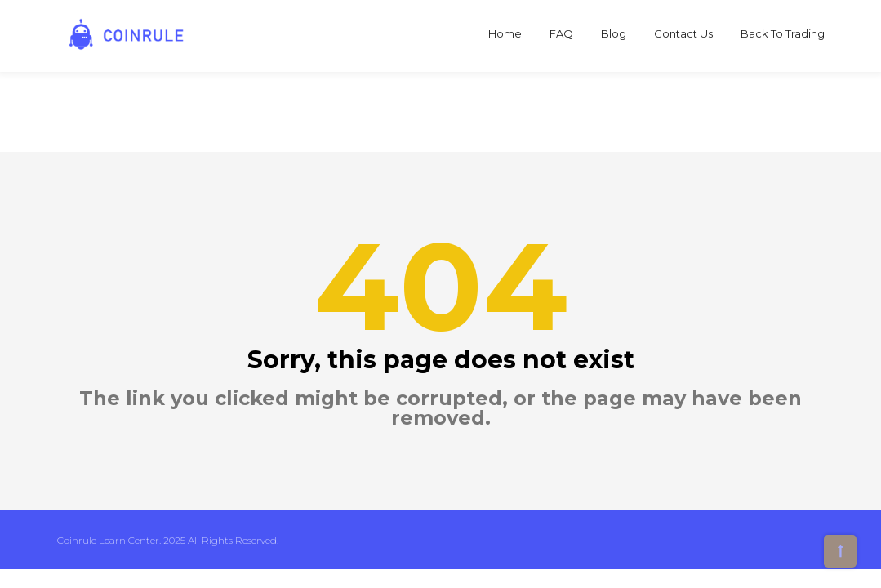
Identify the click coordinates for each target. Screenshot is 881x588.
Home (505, 33)
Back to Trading (783, 33)
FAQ (561, 33)
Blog (614, 33)
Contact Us (683, 33)
